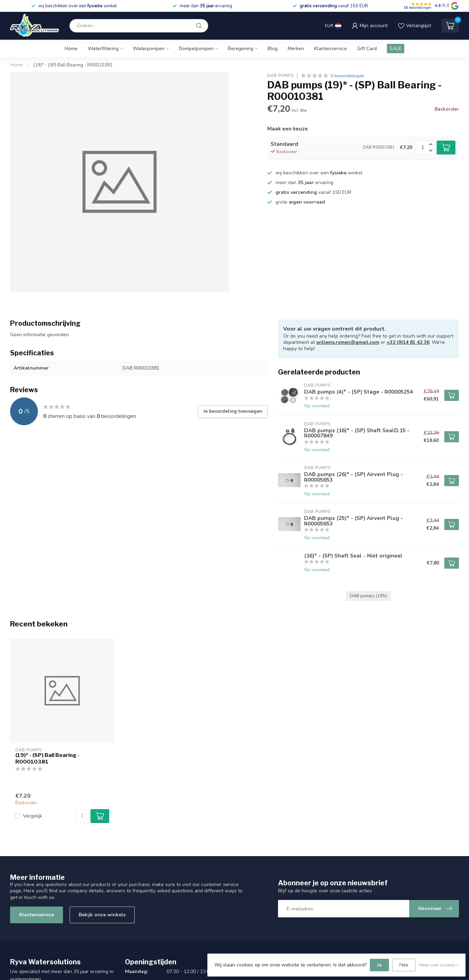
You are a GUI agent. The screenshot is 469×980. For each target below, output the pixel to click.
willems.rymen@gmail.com (348, 342)
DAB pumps (280, 76)
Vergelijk (33, 816)
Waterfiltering (103, 49)
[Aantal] (82, 816)
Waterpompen (149, 49)
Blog (273, 49)
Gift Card (367, 49)
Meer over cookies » (439, 965)
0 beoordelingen (347, 76)
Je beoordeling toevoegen (233, 411)
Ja (379, 965)
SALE (396, 49)
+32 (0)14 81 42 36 (408, 342)
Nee (404, 965)
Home (71, 49)
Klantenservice (331, 49)
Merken (296, 49)
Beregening (241, 49)
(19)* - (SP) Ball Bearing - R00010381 (73, 65)
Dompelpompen (196, 49)
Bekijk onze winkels (102, 915)
